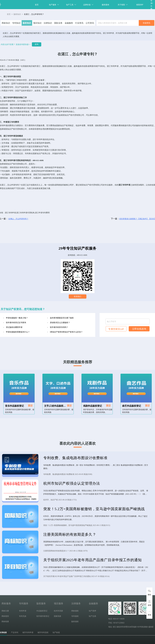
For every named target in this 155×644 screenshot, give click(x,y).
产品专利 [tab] (15, 632)
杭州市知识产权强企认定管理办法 (72, 483)
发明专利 (5, 84)
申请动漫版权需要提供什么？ (18, 332)
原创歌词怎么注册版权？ (60, 323)
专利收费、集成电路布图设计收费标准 (75, 458)
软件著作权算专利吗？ (59, 327)
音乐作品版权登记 (14, 406)
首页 (37, 5)
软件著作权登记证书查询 (16, 323)
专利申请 (115, 66)
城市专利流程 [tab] (43, 632)
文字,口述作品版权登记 (56, 406)
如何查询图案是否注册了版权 (62, 318)
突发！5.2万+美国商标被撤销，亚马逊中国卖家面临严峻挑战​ (94, 509)
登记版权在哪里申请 (14, 327)
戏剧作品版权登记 (93, 406)
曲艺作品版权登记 (132, 406)
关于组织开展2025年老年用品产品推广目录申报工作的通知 (93, 560)
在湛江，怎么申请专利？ (34, 14)
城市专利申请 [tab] (28, 632)
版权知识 (17, 14)
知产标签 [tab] (56, 632)
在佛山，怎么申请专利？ (18, 219)
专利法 (38, 167)
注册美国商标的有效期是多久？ (70, 534)
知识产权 (68, 115)
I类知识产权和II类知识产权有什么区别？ (66, 332)
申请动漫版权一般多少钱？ (17, 318)
